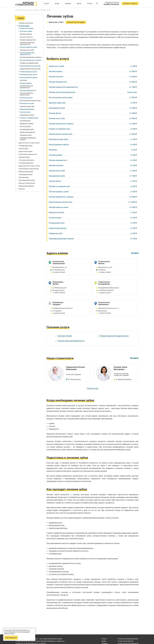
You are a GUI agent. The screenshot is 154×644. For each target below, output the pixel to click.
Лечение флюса (25, 112)
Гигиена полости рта (26, 23)
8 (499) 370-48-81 (111, 4)
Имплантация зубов (26, 172)
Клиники (68, 4)
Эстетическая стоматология (29, 169)
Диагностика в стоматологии (29, 143)
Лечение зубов (24, 26)
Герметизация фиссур (27, 132)
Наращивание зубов (27, 109)
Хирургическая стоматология (29, 166)
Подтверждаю (11, 638)
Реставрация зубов (26, 146)
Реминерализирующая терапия (28, 139)
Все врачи (134, 358)
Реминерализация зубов (28, 75)
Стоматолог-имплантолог (28, 154)
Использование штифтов (29, 77)
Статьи (90, 4)
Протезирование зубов (27, 180)
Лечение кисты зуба (27, 50)
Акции (57, 4)
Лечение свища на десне (28, 72)
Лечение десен (24, 177)
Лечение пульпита (26, 37)
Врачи (79, 4)
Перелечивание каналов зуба (30, 66)
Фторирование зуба (27, 129)
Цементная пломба (27, 28)
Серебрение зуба (26, 135)
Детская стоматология (27, 183)
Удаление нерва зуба (27, 106)
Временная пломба (27, 124)
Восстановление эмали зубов (30, 101)
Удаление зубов (24, 157)
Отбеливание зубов (26, 174)
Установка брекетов (26, 163)
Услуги (46, 4)
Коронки (22, 189)
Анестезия (23, 80)
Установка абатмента (26, 160)
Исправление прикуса (26, 186)
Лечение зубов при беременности (26, 87)
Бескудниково (128, 639)
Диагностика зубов (26, 151)
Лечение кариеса (26, 34)
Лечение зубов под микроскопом (26, 94)
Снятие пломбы (25, 126)
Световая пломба (26, 31)
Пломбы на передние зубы (29, 63)
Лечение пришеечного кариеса (31, 57)
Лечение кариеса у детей (28, 47)
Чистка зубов (23, 149)
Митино (125, 641)
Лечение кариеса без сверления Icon (27, 43)
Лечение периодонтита (28, 40)
